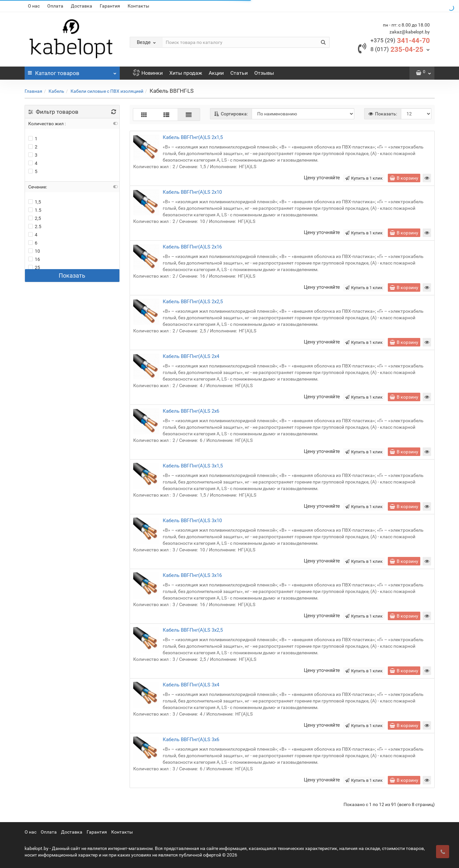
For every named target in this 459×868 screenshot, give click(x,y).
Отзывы (264, 73)
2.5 (35, 227)
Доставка (82, 6)
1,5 (35, 202)
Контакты (138, 6)
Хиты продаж (186, 73)
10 (34, 251)
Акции (216, 73)
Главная (33, 91)
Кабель (56, 91)
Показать (72, 276)
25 (34, 267)
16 (34, 259)
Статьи (239, 73)
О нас (34, 6)
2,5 (35, 218)
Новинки (148, 73)
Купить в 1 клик (364, 178)
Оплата (55, 6)
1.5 (35, 210)
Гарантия (110, 6)
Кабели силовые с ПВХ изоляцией (107, 91)
